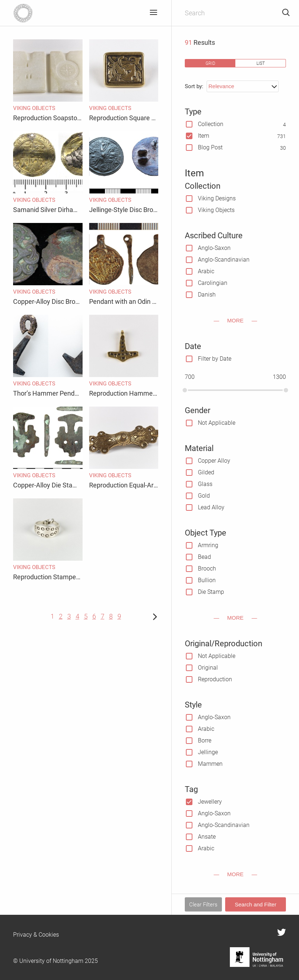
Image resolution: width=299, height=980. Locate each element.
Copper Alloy (214, 461)
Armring (208, 545)
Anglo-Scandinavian (224, 260)
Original (208, 668)
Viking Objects (216, 210)
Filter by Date (215, 359)
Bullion (207, 580)
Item (204, 136)
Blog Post (210, 147)
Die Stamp (211, 592)
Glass (205, 484)
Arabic (206, 271)
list (261, 63)
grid (210, 63)
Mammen (210, 764)
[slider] (185, 390)
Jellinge (208, 752)
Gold (204, 496)
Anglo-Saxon (214, 248)
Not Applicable (217, 423)
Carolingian (213, 283)
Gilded (206, 472)
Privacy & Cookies (36, 935)
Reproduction (215, 679)
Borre (205, 740)
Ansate (207, 837)
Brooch (207, 569)
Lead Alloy (211, 507)
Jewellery (210, 802)
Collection (211, 124)
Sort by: (194, 86)
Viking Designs (217, 198)
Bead (204, 557)
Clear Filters (203, 905)
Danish (207, 295)
